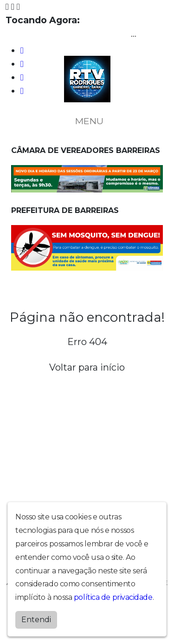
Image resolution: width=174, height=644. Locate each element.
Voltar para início (87, 367)
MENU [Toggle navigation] (87, 121)
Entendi (36, 620)
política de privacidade (113, 597)
